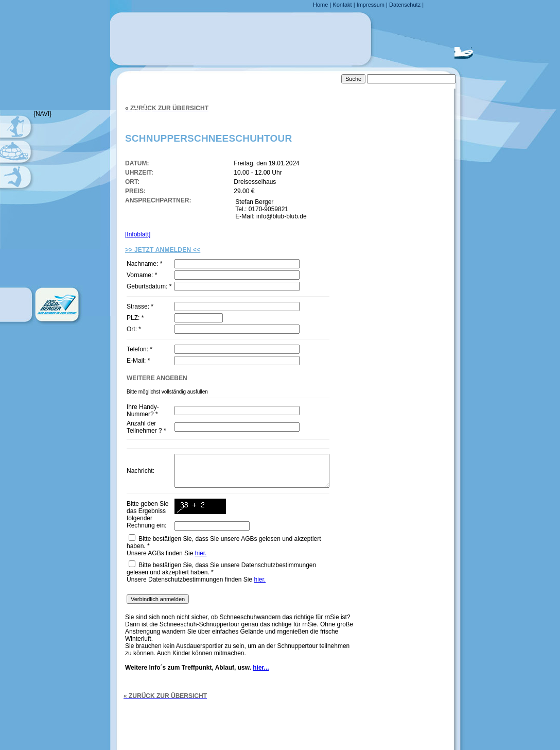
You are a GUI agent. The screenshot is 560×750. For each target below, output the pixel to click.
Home (320, 5)
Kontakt (342, 5)
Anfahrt (148, 90)
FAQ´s (142, 111)
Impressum (371, 5)
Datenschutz (405, 5)
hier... (261, 683)
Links (142, 132)
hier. (201, 569)
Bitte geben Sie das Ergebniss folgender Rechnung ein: (146, 528)
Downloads (155, 153)
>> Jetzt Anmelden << (163, 250)
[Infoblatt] (138, 234)
